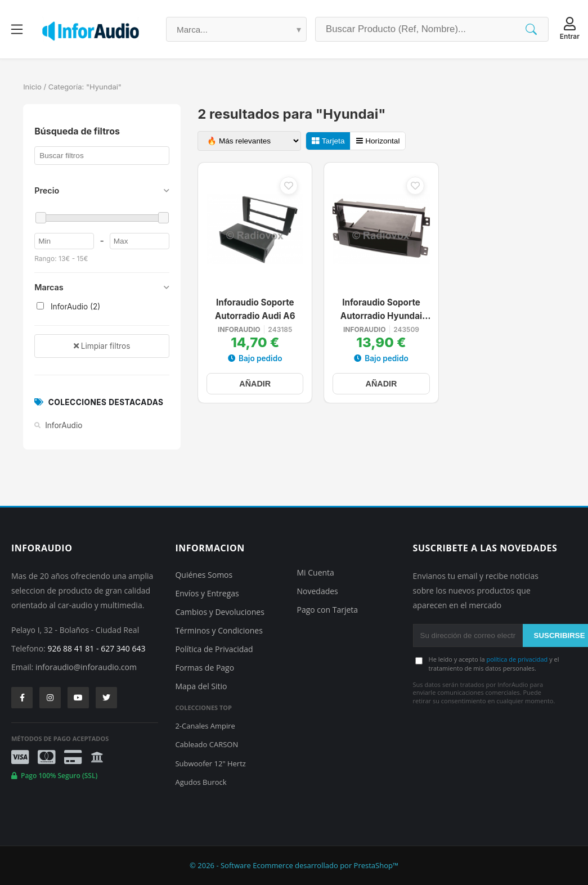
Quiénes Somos (204, 575)
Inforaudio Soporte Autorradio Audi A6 (255, 309)
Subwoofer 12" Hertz (210, 763)
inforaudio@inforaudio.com (86, 667)
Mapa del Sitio (201, 686)
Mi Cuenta (316, 572)
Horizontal (378, 141)
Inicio (32, 87)
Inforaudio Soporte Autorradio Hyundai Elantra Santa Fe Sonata (381, 310)
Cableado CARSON (207, 744)
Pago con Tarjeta (328, 610)
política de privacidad (517, 659)
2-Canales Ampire (205, 726)
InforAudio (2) (68, 307)
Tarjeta (328, 141)
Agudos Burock (201, 782)
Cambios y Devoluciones (219, 612)
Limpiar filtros (102, 346)
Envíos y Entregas (207, 593)
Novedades (318, 591)
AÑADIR (255, 384)
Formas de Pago (205, 668)
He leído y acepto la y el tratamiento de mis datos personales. (494, 663)
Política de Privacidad (214, 649)
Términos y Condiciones (219, 630)
